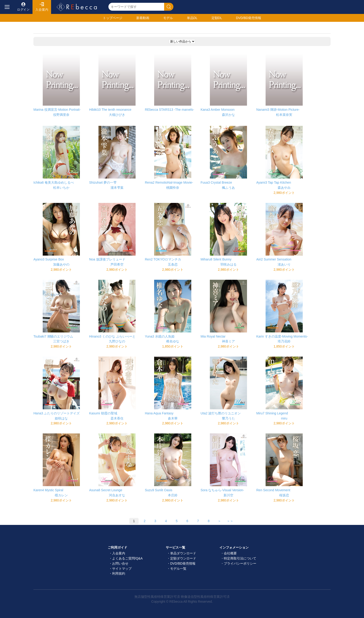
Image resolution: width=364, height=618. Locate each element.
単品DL (192, 18)
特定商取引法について (240, 558)
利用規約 (119, 573)
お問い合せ (120, 563)
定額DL (217, 18)
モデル (168, 18)
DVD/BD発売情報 (183, 563)
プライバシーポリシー (240, 563)
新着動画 (143, 18)
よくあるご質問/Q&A (127, 558)
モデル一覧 (178, 569)
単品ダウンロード (183, 553)
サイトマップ (122, 569)
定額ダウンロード (183, 558)
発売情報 (249, 18)
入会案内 (42, 7)
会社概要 (230, 553)
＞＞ (230, 521)
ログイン (23, 7)
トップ (113, 18)
